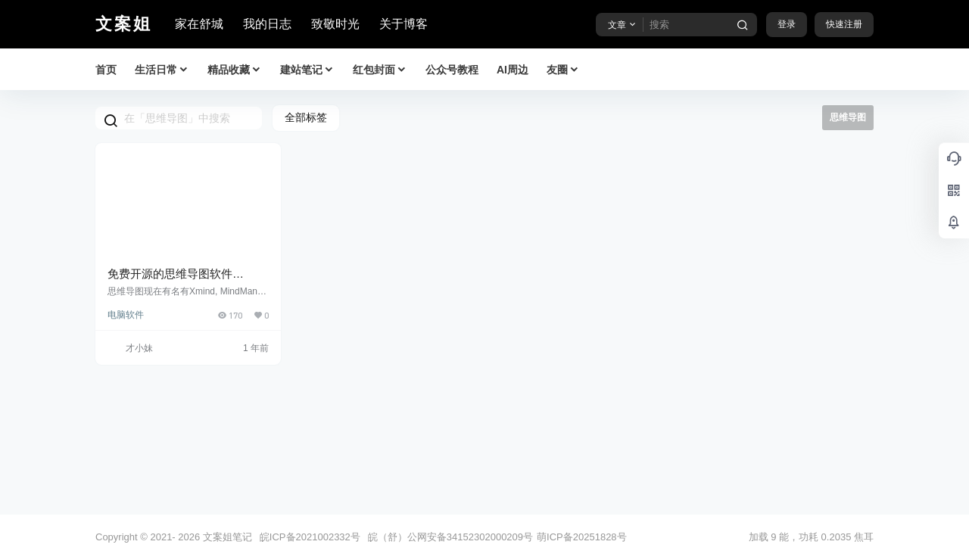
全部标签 (306, 117)
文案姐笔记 (226, 537)
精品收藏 (235, 70)
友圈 (563, 70)
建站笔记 (307, 70)
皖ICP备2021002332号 (310, 537)
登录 (787, 24)
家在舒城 (199, 24)
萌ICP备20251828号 (582, 537)
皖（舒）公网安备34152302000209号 (450, 537)
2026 (189, 537)
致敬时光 (335, 24)
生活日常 (162, 70)
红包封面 (380, 70)
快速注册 (844, 24)
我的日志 (267, 24)
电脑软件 (126, 315)
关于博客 (403, 24)
